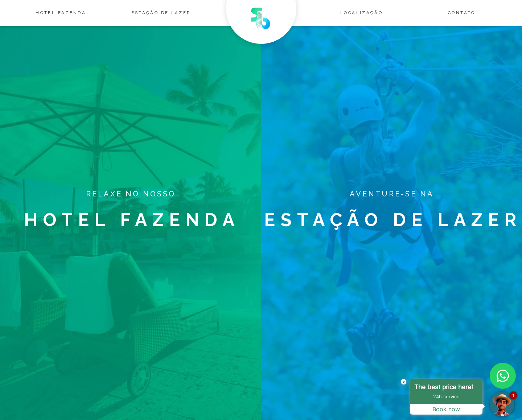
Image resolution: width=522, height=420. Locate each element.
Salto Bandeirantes (261, 24)
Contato (462, 13)
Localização (361, 13)
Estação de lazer (161, 13)
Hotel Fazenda (61, 13)
